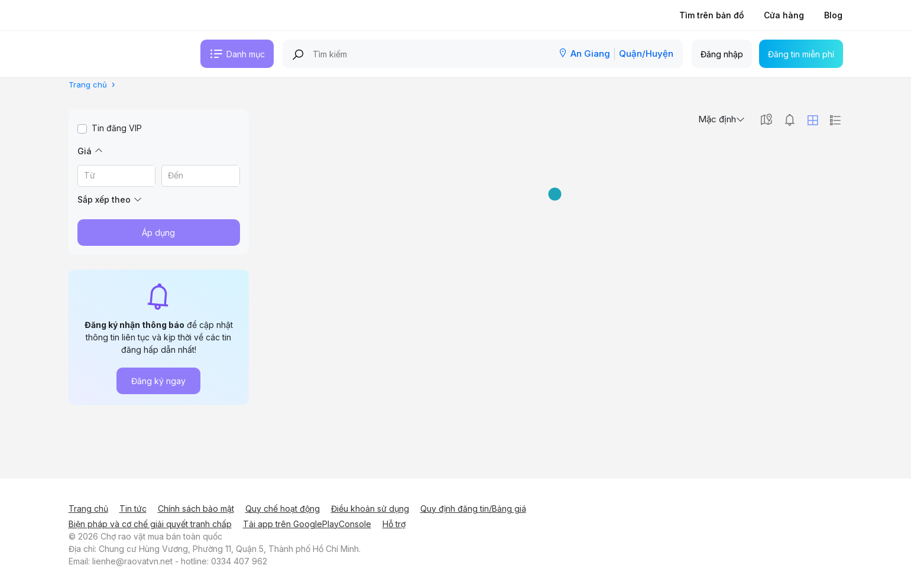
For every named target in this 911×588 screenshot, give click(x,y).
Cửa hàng (784, 15)
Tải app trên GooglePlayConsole (307, 524)
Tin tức (133, 509)
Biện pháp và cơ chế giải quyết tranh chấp (150, 524)
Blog (833, 15)
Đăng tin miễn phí (801, 54)
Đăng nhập (722, 54)
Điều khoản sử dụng (370, 509)
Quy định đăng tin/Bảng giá (473, 509)
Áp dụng (158, 233)
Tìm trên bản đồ (711, 15)
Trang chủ (88, 509)
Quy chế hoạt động (283, 509)
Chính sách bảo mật (196, 509)
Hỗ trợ (394, 524)
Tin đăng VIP (117, 128)
